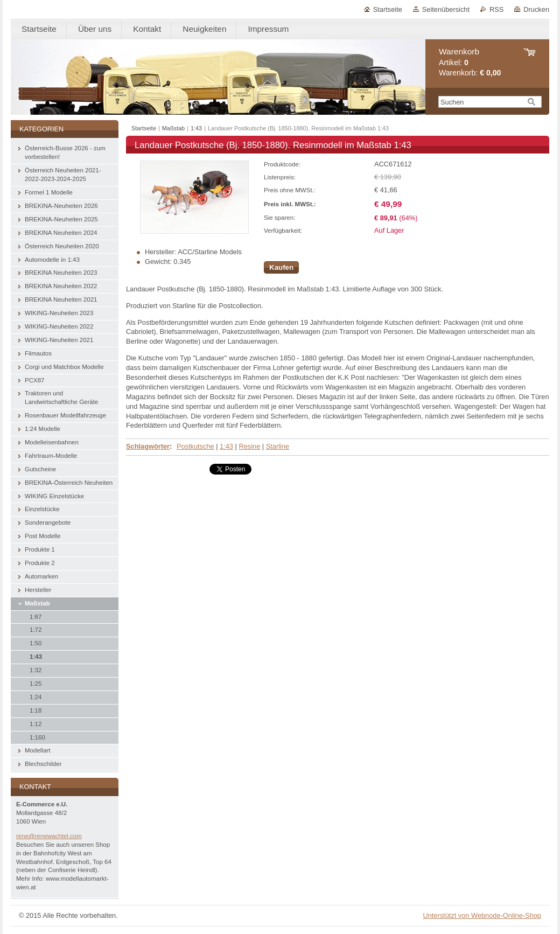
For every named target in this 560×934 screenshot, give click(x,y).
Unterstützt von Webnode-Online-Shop (482, 915)
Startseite (388, 9)
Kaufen (281, 267)
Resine (249, 446)
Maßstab (173, 128)
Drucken (536, 9)
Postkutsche (195, 446)
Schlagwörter (148, 446)
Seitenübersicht (446, 9)
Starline (278, 446)
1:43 (196, 128)
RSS (496, 9)
